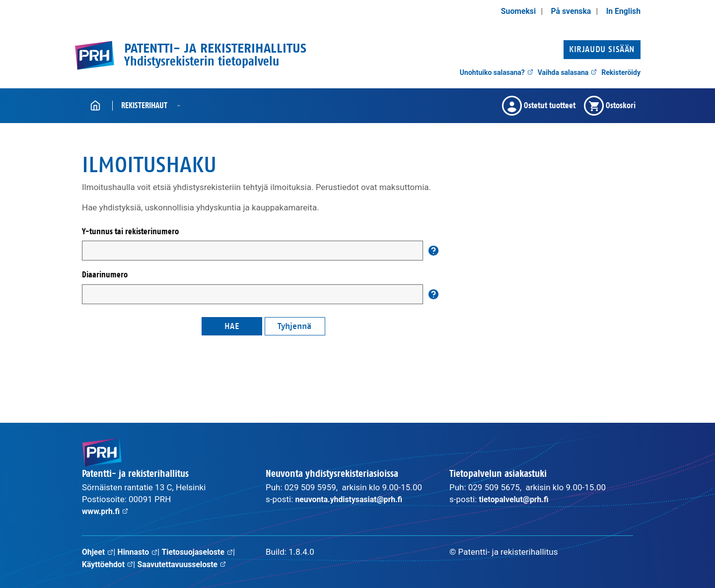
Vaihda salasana (568, 72)
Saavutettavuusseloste (188, 564)
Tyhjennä (294, 326)
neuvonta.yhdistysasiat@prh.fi (353, 499)
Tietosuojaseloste (204, 552)
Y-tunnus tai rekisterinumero (130, 231)
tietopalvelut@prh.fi (517, 499)
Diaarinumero (105, 275)
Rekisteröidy (621, 72)
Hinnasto (141, 552)
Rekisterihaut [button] (144, 105)
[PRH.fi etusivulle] (94, 55)
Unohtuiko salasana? (497, 72)
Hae (232, 326)
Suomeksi (511, 11)
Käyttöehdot (109, 564)
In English (622, 11)
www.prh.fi (107, 511)
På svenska (567, 11)
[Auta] (433, 251)
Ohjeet (99, 552)
